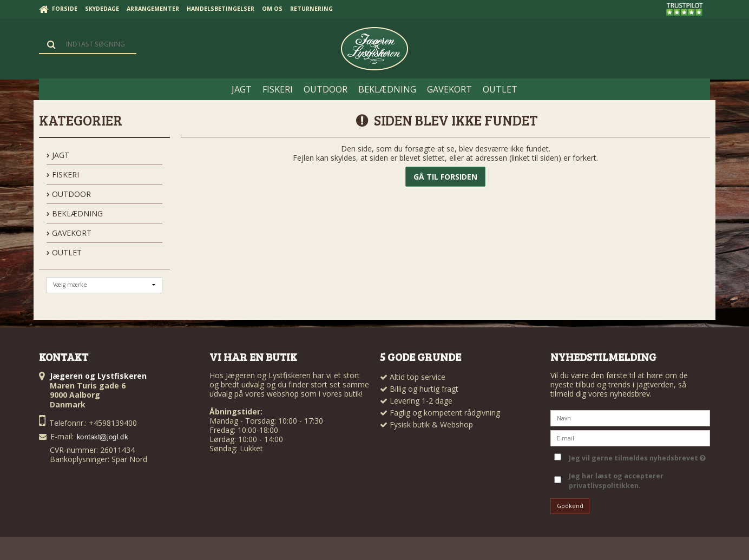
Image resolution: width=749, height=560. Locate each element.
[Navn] (630, 417)
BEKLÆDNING (75, 213)
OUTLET (64, 252)
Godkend (570, 506)
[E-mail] (630, 437)
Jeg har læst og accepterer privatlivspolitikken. (616, 481)
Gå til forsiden (445, 177)
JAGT (58, 155)
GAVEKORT (69, 233)
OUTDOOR (69, 194)
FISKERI (63, 174)
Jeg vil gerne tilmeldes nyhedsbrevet (637, 457)
